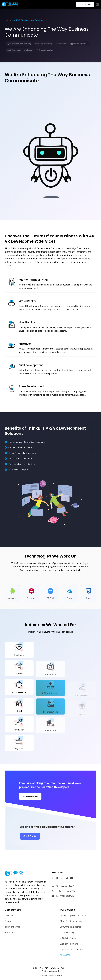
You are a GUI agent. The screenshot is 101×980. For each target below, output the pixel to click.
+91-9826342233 (63, 886)
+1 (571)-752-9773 (64, 891)
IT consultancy (67, 932)
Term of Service (12, 927)
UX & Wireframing (69, 938)
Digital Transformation (71, 949)
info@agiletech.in (63, 896)
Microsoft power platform (73, 915)
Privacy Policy (55, 976)
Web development (69, 944)
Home (8, 20)
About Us (9, 915)
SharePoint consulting (71, 921)
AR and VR (65, 955)
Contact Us (85, 4)
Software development (71, 927)
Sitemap (9, 932)
